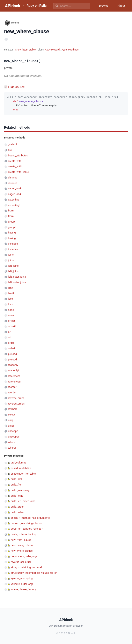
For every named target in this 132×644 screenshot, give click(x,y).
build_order (17, 507)
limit (11, 288)
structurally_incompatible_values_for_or (34, 573)
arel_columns (19, 463)
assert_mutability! (21, 468)
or (9, 332)
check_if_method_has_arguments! (31, 518)
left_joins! (14, 271)
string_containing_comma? (26, 567)
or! (10, 337)
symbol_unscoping (22, 578)
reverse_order (16, 398)
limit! (11, 293)
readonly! (13, 370)
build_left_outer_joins (23, 501)
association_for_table (23, 474)
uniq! (11, 426)
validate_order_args (22, 584)
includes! (13, 249)
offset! (12, 326)
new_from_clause (21, 540)
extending (14, 200)
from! (11, 216)
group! (12, 227)
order (11, 343)
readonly (13, 365)
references (14, 376)
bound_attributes (18, 155)
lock (10, 299)
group (11, 222)
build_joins (17, 496)
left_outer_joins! (17, 282)
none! (11, 315)
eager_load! (15, 194)
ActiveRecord (52, 50)
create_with (15, 161)
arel (10, 150)
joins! (11, 260)
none (11, 310)
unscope (13, 431)
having (12, 233)
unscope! (13, 437)
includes (13, 244)
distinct (12, 178)
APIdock (13, 6)
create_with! (15, 166)
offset (12, 321)
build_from (17, 485)
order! (11, 348)
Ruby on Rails (36, 6)
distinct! (13, 183)
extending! (14, 205)
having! (12, 238)
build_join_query (20, 490)
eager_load (14, 188)
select (12, 415)
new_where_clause (22, 551)
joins (11, 255)
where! (12, 448)
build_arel (16, 479)
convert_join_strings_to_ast (27, 523)
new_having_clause (22, 545)
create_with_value (18, 172)
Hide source (16, 87)
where (12, 442)
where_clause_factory (23, 589)
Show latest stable (26, 50)
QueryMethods (70, 50)
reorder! (13, 392)
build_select (18, 512)
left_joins (13, 266)
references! (14, 382)
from (11, 211)
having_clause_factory (24, 534)
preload (12, 354)
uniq (10, 420)
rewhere (13, 409)
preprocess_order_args (24, 556)
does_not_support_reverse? (27, 529)
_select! (12, 144)
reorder (12, 387)
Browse (102, 6)
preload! (13, 360)
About (121, 6)
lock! (11, 304)
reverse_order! (16, 404)
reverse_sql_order (21, 562)
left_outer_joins (17, 277)
